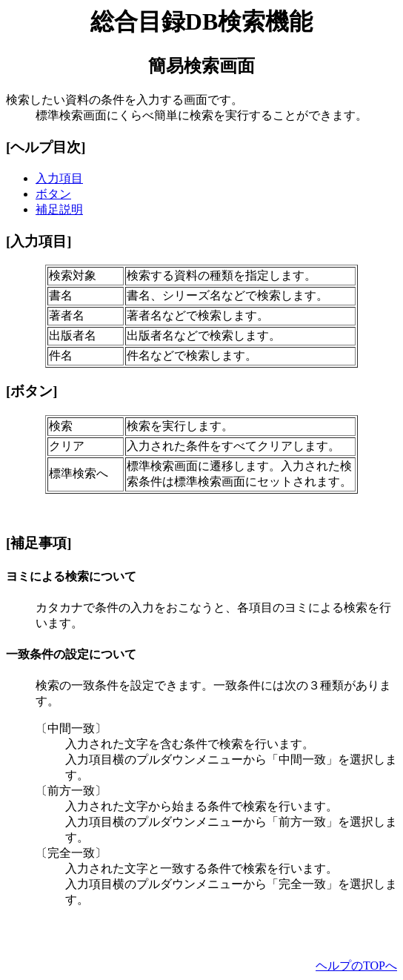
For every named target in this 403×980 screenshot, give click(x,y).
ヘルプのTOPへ (356, 966)
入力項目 (59, 178)
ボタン (53, 194)
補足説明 (59, 209)
